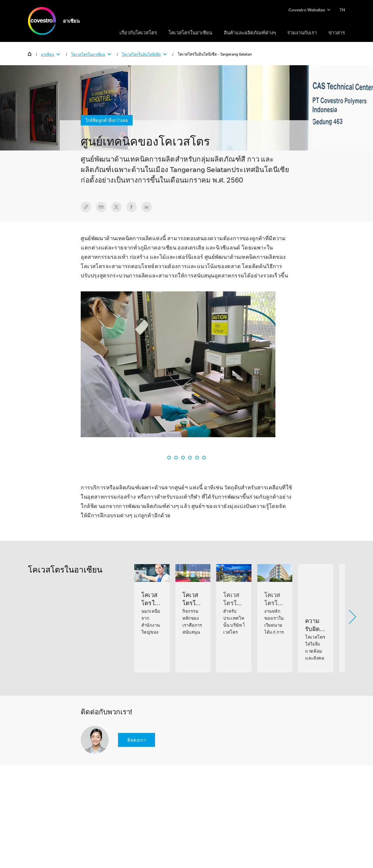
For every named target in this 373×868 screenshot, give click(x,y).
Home (30, 54)
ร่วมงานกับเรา (302, 33)
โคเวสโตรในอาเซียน (190, 33)
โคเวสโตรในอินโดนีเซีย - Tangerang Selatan (215, 54)
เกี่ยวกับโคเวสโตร (138, 33)
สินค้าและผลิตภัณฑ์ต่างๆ (250, 33)
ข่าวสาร (337, 33)
